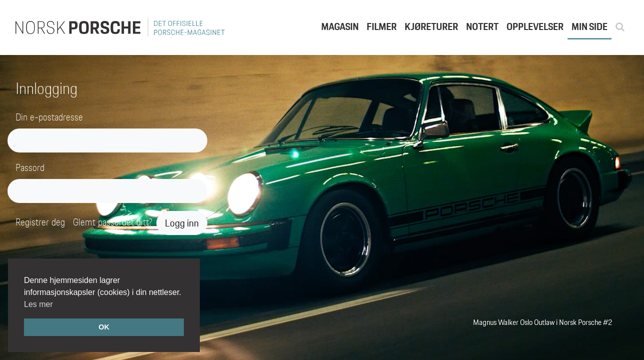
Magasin (340, 26)
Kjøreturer (431, 26)
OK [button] (104, 327)
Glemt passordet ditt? (113, 222)
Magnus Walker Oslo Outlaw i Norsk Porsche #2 (543, 322)
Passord (30, 168)
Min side (590, 26)
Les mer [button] (38, 304)
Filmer (382, 26)
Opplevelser (535, 26)
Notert (482, 26)
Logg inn (182, 223)
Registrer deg (40, 222)
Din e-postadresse (49, 117)
